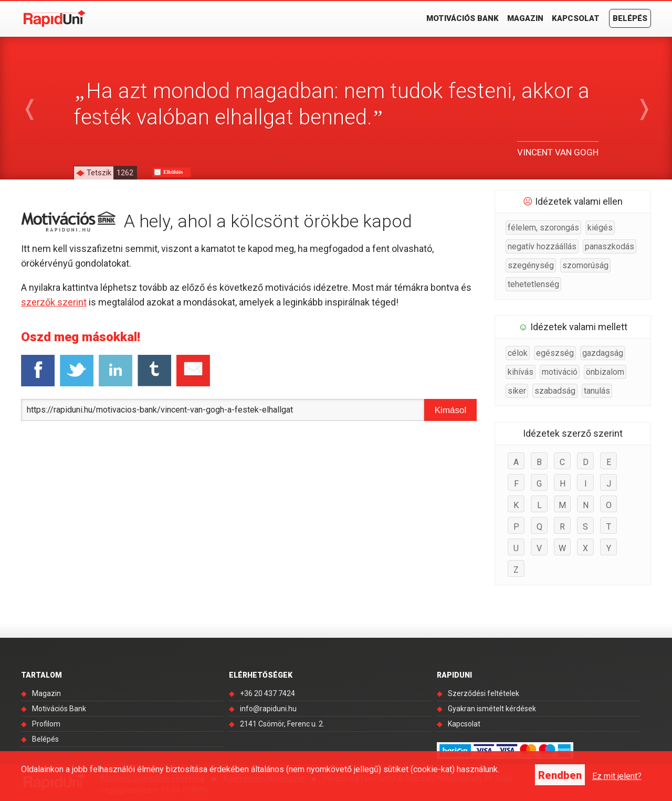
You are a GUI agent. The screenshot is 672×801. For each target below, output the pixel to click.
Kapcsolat (576, 18)
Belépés (630, 18)
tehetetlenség (533, 284)
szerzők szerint (54, 302)
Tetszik (112, 173)
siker (517, 391)
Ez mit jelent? (617, 776)
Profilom (46, 724)
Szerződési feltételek (484, 693)
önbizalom (605, 372)
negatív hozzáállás (542, 246)
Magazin (525, 18)
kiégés (600, 228)
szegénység (531, 265)
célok (518, 353)
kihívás (521, 372)
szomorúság (585, 265)
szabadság (555, 391)
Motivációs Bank (463, 18)
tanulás (597, 391)
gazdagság (603, 353)
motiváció (560, 372)
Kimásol (450, 410)
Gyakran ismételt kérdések (492, 709)
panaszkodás (610, 246)
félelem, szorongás (543, 228)
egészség (555, 353)
